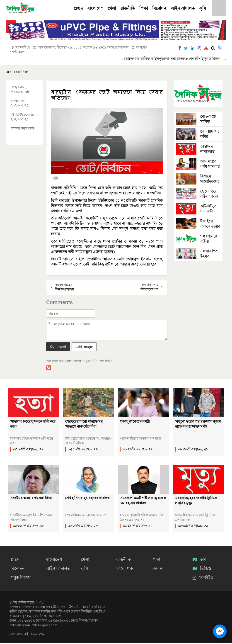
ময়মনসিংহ (21, 72)
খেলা (112, 9)
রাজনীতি (128, 9)
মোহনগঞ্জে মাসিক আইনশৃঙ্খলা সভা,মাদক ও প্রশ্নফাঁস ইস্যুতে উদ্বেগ (177, 59)
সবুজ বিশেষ (19, 578)
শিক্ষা (144, 9)
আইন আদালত (183, 9)
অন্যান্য (157, 569)
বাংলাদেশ (95, 9)
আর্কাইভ (203, 578)
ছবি (199, 560)
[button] (219, 9)
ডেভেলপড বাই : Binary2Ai (27, 635)
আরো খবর (124, 569)
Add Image (84, 347)
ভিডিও (202, 569)
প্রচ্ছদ (78, 9)
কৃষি (203, 9)
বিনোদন (159, 9)
